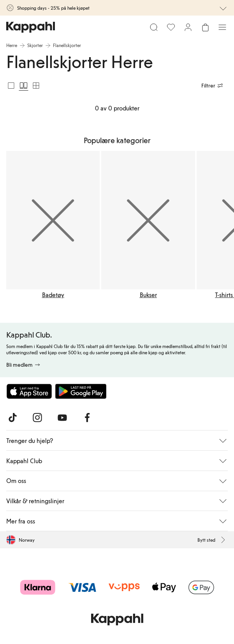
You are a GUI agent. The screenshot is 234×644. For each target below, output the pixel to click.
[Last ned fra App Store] (29, 391)
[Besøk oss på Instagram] (37, 418)
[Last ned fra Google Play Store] (81, 391)
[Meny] (222, 27)
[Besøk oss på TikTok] (12, 418)
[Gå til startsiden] (31, 27)
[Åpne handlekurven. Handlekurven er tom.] (205, 27)
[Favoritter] (171, 27)
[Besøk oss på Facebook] (87, 418)
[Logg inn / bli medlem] (188, 27)
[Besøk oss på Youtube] (62, 418)
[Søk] (154, 27)
